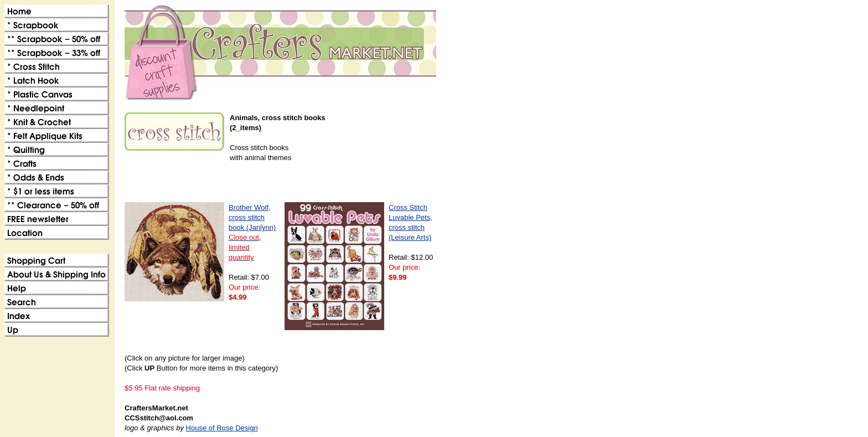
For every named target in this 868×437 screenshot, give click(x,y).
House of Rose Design (222, 428)
